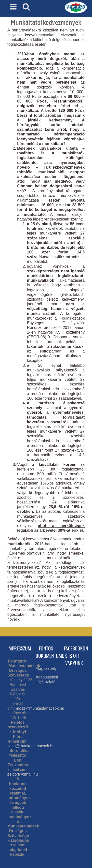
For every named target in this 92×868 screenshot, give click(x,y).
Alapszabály (46, 669)
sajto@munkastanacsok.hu (31, 746)
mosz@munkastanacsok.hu (40, 708)
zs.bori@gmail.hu (23, 774)
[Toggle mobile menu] (14, 7)
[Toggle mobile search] (26, 7)
